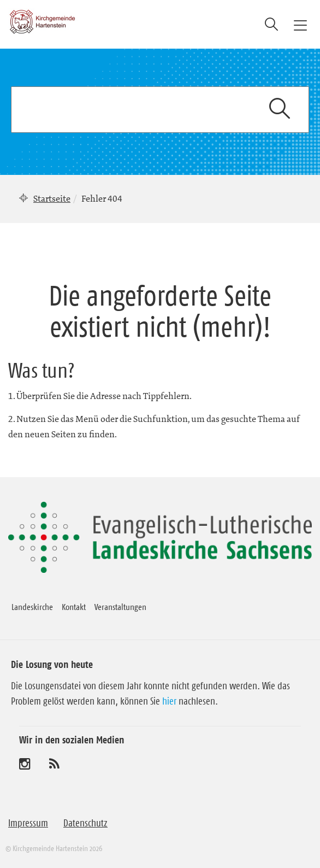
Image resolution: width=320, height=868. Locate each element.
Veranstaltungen (120, 607)
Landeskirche (32, 607)
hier (169, 701)
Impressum (28, 823)
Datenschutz (85, 823)
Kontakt (74, 607)
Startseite (52, 198)
